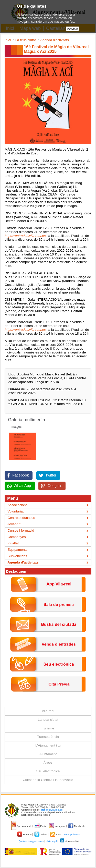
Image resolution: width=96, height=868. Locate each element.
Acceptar (72, 29)
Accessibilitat (69, 841)
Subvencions (17, 556)
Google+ (55, 486)
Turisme (48, 728)
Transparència (48, 737)
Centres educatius (21, 518)
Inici (8, 40)
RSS (56, 835)
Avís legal (52, 841)
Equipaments (17, 550)
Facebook (20, 475)
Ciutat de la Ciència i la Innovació (48, 780)
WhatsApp (22, 486)
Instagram (57, 826)
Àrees (48, 762)
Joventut (14, 524)
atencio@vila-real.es (52, 810)
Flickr (41, 826)
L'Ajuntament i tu (48, 745)
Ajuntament (48, 754)
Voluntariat (15, 511)
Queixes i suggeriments (31, 841)
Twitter (51, 475)
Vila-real (48, 711)
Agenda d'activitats (54, 40)
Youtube (25, 835)
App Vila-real (21, 826)
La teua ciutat (26, 40)
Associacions (17, 505)
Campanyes (17, 537)
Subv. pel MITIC (72, 835)
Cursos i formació (21, 530)
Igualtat (13, 543)
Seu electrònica (48, 771)
